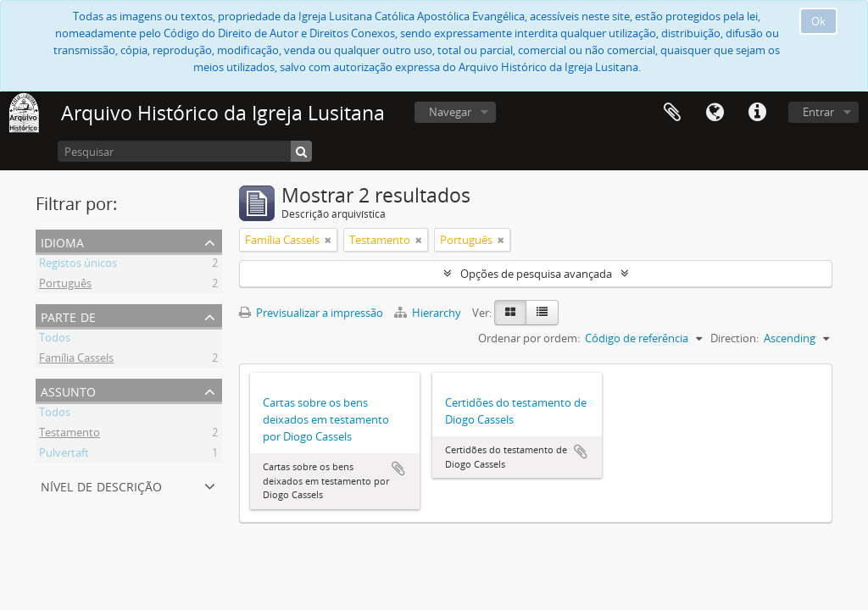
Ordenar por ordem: (529, 338)
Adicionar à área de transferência (398, 469)
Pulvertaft (64, 455)
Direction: (734, 338)
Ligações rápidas (757, 113)
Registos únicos (78, 265)
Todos (55, 340)
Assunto (68, 390)
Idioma (715, 113)
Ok (818, 21)
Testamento (70, 435)
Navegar (450, 112)
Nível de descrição (101, 485)
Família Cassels (76, 360)
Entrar (818, 112)
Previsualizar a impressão (311, 313)
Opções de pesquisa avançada (536, 274)
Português (65, 286)
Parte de (68, 316)
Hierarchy (429, 313)
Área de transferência (672, 113)
